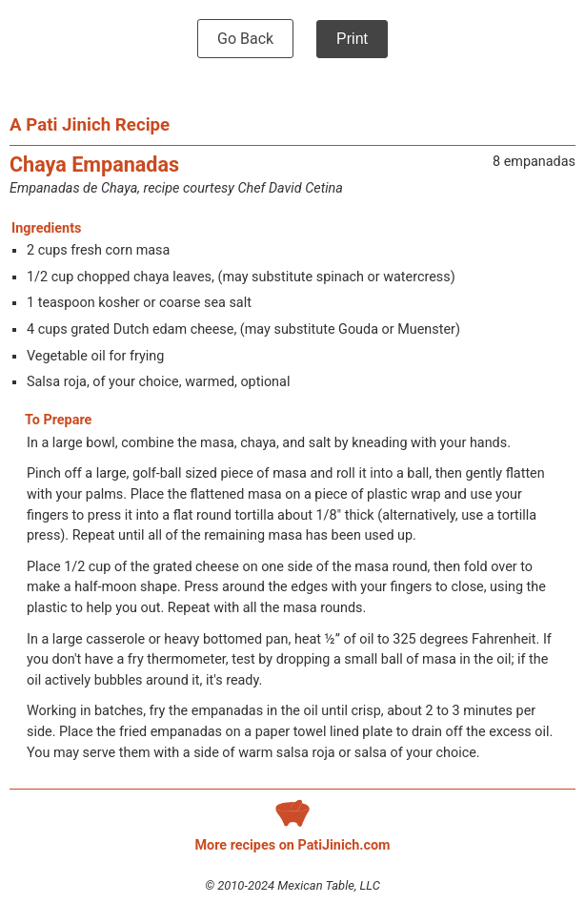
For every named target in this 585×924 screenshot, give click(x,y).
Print (352, 39)
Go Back (245, 39)
